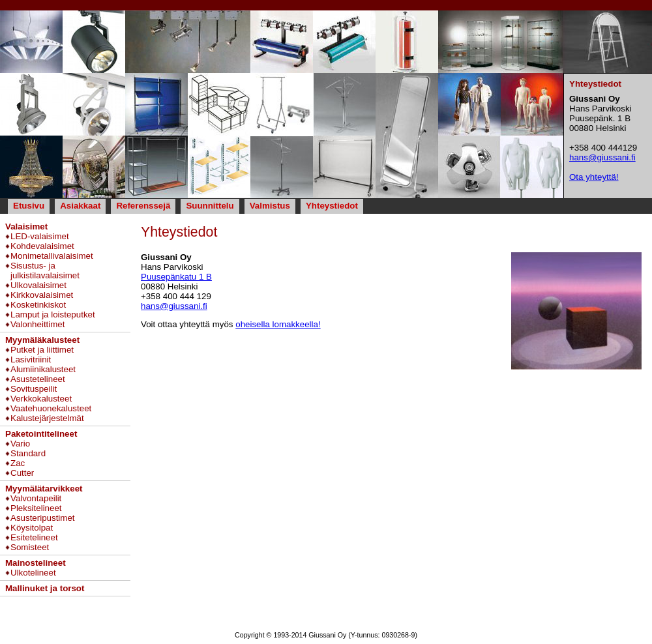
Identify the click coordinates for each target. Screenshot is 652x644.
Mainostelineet (36, 563)
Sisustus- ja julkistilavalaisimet (45, 271)
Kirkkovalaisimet (42, 295)
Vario (20, 444)
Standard (28, 453)
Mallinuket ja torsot (45, 588)
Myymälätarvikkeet (44, 489)
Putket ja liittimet (42, 350)
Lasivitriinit (31, 359)
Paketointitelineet (41, 434)
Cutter (22, 473)
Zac (18, 463)
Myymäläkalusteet (42, 340)
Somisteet (30, 547)
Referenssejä (143, 206)
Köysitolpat (32, 528)
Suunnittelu (210, 206)
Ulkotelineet (33, 573)
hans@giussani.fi (174, 306)
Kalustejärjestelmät (47, 418)
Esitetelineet (34, 537)
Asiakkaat (80, 206)
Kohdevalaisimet (42, 246)
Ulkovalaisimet (38, 285)
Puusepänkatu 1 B (176, 277)
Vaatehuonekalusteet (51, 408)
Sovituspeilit (34, 389)
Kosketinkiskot (38, 305)
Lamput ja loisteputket (53, 315)
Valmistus (270, 206)
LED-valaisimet (40, 236)
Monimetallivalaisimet (52, 256)
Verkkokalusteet (41, 399)
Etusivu (29, 206)
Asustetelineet (38, 379)
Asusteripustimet (43, 518)
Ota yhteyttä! (594, 177)
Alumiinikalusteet (43, 369)
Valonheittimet (37, 324)
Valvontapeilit (36, 498)
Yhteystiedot (332, 206)
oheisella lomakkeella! (278, 324)
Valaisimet (26, 227)
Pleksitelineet (36, 508)
